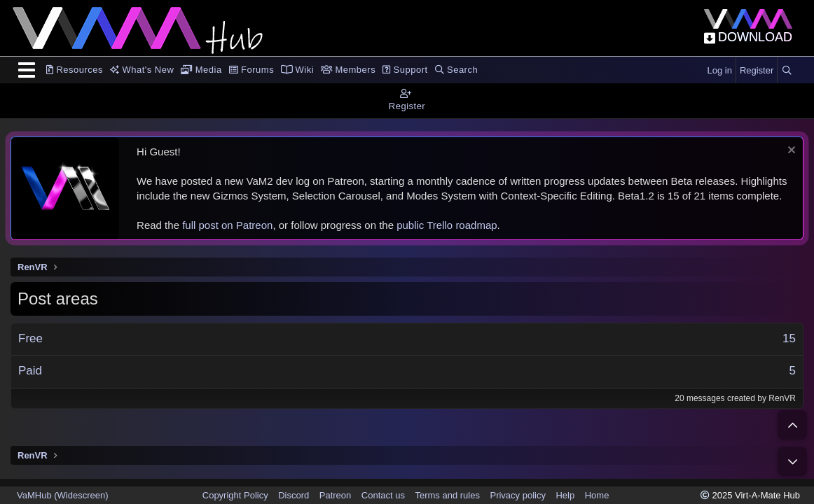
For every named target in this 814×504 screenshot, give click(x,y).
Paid (30, 371)
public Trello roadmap (447, 225)
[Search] (787, 71)
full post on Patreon (227, 225)
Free (30, 338)
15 (789, 338)
